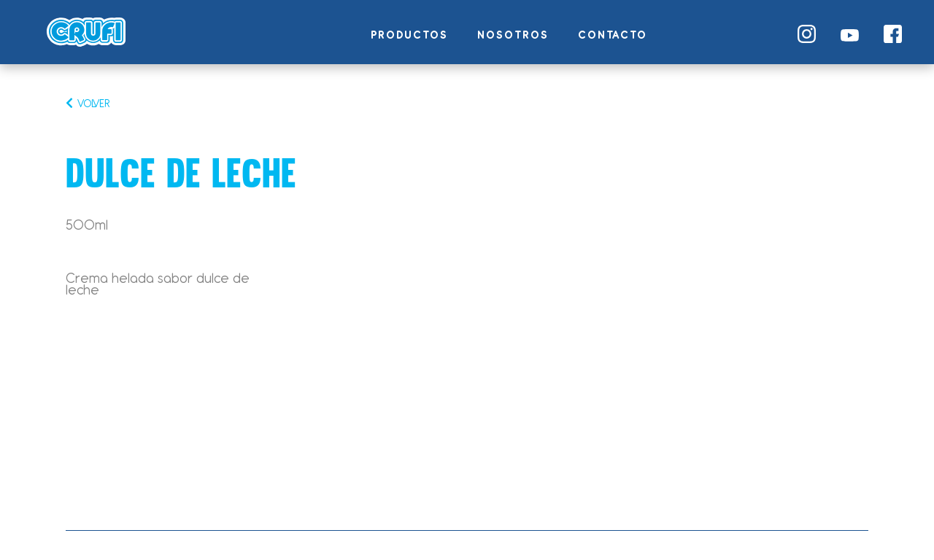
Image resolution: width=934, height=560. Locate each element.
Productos (409, 35)
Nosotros (513, 35)
